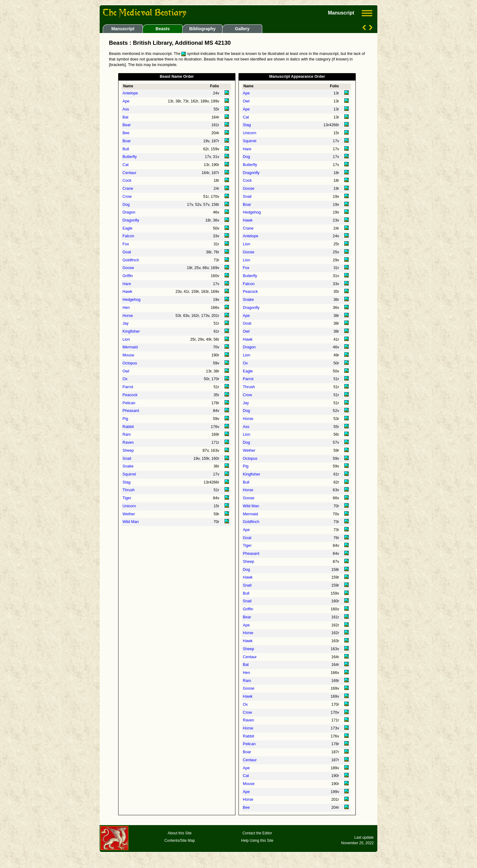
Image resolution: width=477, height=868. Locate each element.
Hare (127, 284)
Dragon (129, 212)
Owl (126, 371)
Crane (128, 189)
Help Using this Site (257, 841)
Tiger (127, 498)
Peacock (130, 395)
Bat (125, 117)
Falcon (128, 236)
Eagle (127, 228)
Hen (126, 308)
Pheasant (131, 411)
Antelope (130, 93)
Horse (128, 316)
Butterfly (130, 157)
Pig (125, 419)
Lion (126, 339)
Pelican (129, 403)
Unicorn (129, 506)
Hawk (127, 292)
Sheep (128, 451)
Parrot (128, 387)
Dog (126, 205)
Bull (126, 149)
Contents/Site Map (180, 841)
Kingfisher (131, 331)
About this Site (180, 833)
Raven (128, 442)
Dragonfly (131, 220)
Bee (126, 133)
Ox (125, 379)
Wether (129, 514)
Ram (127, 434)
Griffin (128, 276)
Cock (127, 181)
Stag (127, 482)
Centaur (129, 173)
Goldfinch (131, 260)
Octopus (130, 363)
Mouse (128, 355)
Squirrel (129, 474)
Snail (127, 459)
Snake (128, 466)
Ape (126, 101)
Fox (126, 244)
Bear (127, 125)
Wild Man (131, 522)
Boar (127, 141)
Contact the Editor (257, 833)
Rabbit (128, 427)
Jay (126, 323)
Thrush (129, 490)
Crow (127, 197)
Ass (126, 109)
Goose (128, 268)
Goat (127, 252)
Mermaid (130, 347)
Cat (126, 165)
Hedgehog (131, 300)
